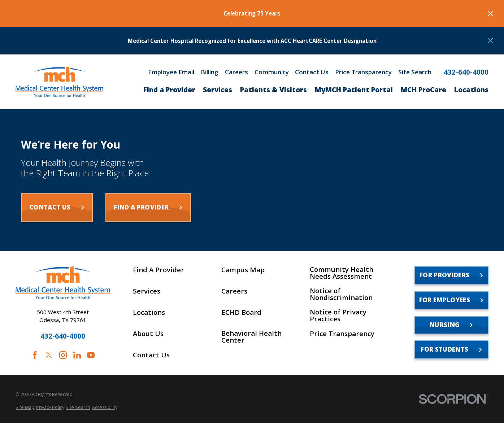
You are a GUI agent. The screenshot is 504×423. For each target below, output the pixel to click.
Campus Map (243, 270)
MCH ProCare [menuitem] (423, 90)
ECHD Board (241, 312)
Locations (149, 312)
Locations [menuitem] (471, 90)
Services (147, 291)
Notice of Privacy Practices (338, 316)
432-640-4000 (466, 72)
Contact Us (312, 72)
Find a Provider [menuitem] (169, 90)
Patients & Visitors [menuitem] (273, 90)
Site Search (415, 72)
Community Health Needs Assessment (342, 273)
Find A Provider (158, 270)
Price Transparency (363, 72)
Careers (236, 72)
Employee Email (171, 72)
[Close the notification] (490, 14)
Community (272, 72)
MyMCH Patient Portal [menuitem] (354, 90)
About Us (148, 334)
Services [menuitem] (218, 90)
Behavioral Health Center (251, 337)
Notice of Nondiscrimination (341, 294)
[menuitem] (25, 407)
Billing (210, 72)
